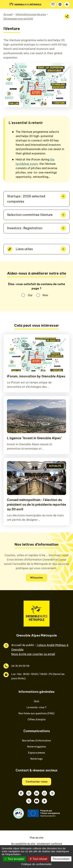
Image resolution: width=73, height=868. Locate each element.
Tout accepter (14, 859)
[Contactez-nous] (53, 4)
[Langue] (60, 4)
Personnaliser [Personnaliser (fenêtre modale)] (61, 859)
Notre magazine (36, 747)
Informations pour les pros (31, 14)
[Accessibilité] (67, 4)
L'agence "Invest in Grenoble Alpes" (34, 438)
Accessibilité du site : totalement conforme (37, 844)
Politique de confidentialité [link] (36, 864)
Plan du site (37, 838)
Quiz (36, 701)
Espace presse (36, 753)
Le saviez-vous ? (37, 707)
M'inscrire (36, 578)
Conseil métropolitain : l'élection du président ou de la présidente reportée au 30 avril (36, 505)
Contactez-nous (37, 782)
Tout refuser (38, 859)
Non (45, 295)
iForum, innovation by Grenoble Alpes (36, 376)
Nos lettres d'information (36, 741)
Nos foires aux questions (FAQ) (36, 713)
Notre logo (36, 759)
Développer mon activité (18, 19)
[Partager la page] (67, 16)
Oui (30, 295)
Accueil (8, 14)
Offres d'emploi (37, 719)
